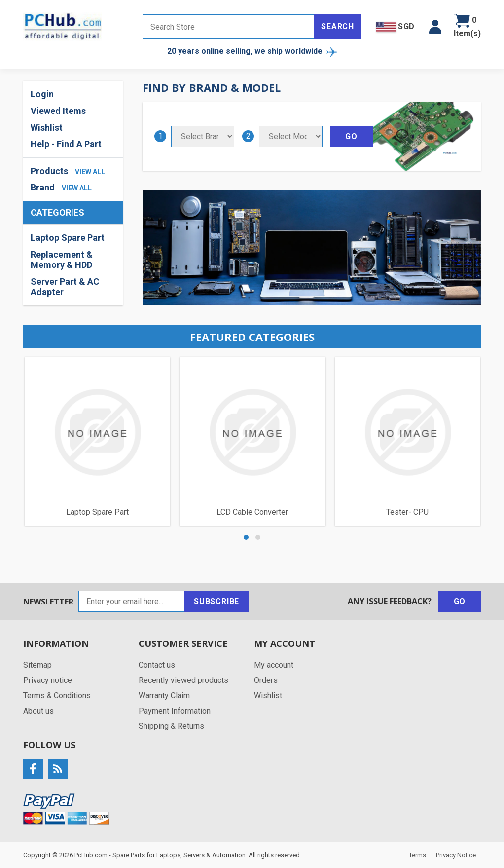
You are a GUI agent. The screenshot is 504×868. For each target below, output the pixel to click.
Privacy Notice (456, 855)
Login (42, 94)
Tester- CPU (407, 512)
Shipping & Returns (171, 726)
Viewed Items (58, 111)
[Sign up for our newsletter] (131, 601)
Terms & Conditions (57, 696)
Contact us (157, 665)
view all (90, 172)
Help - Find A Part (66, 144)
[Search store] (228, 27)
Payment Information (175, 711)
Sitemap (37, 665)
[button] (435, 27)
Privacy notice (48, 680)
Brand (43, 187)
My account (274, 665)
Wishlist (47, 128)
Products (49, 171)
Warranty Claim (164, 696)
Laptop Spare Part (68, 238)
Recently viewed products (183, 680)
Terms (417, 855)
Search (338, 26)
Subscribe (216, 601)
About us (38, 711)
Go (460, 601)
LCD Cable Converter (252, 512)
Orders (266, 680)
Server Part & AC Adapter (65, 287)
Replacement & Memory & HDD (62, 260)
